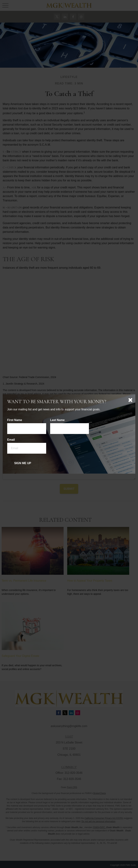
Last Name (57, 420)
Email (11, 440)
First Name (15, 420)
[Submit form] (23, 463)
